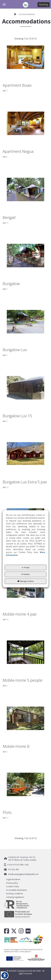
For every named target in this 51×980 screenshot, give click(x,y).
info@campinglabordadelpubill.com (23, 874)
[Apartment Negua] (26, 127)
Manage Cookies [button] (26, 581)
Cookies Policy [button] (13, 886)
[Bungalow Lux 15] (26, 392)
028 (27, 865)
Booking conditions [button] (15, 894)
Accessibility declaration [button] (17, 890)
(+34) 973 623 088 (16, 865)
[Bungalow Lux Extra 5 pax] (26, 458)
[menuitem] (26, 879)
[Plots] (26, 788)
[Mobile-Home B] (26, 722)
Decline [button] (26, 574)
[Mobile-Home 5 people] (26, 656)
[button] (26, 5)
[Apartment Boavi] (26, 61)
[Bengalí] (26, 193)
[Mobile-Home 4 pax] (26, 590)
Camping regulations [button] (15, 897)
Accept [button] (26, 567)
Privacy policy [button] (12, 883)
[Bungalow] (26, 260)
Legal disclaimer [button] (13, 879)
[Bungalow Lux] (26, 326)
